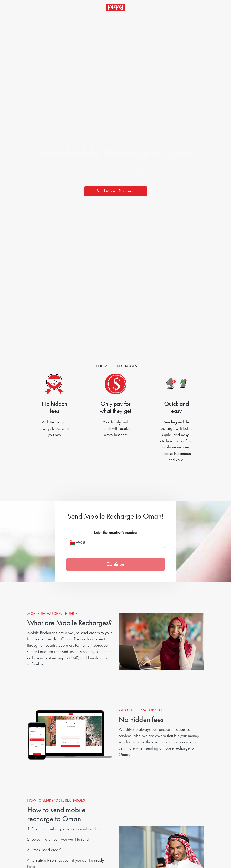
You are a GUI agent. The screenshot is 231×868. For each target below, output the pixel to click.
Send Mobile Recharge (116, 191)
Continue (115, 564)
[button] (200, 8)
